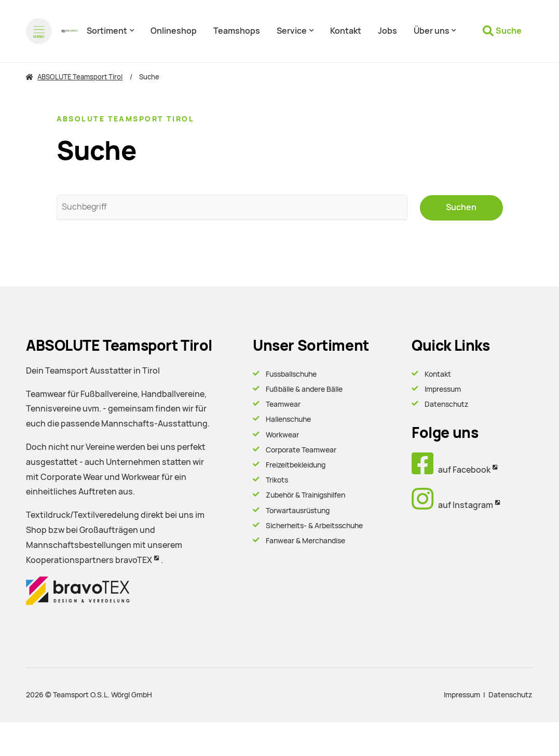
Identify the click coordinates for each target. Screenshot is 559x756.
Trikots (277, 480)
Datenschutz (446, 404)
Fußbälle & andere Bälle (304, 389)
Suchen (461, 207)
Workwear (282, 434)
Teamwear (283, 404)
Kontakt (438, 374)
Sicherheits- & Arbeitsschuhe (314, 525)
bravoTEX (134, 560)
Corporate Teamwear (301, 449)
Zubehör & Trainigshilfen (305, 495)
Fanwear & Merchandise (305, 540)
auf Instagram (452, 505)
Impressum (443, 389)
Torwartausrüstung (298, 510)
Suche (509, 31)
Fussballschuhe (291, 374)
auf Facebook (451, 469)
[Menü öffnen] (39, 31)
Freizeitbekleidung (296, 464)
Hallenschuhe (288, 419)
